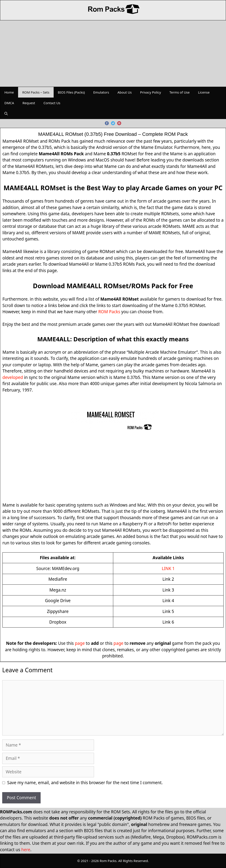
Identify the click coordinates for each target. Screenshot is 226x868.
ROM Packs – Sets (36, 92)
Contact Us (52, 103)
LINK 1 (168, 568)
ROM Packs (109, 312)
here (26, 850)
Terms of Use (179, 92)
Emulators (101, 92)
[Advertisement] (113, 54)
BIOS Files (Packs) (71, 92)
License (204, 92)
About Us (125, 92)
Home (9, 92)
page (80, 643)
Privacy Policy (151, 92)
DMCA (9, 103)
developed (13, 377)
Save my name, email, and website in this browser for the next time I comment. (85, 783)
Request (29, 103)
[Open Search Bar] (6, 113)
